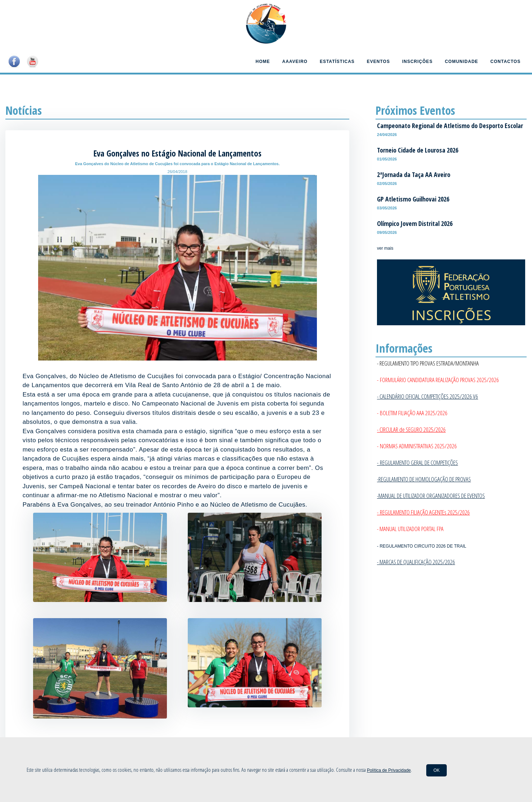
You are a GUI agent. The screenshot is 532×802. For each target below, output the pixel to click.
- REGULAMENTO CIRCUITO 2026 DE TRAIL (422, 546)
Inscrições (417, 62)
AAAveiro (295, 62)
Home (263, 62)
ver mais (385, 248)
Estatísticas (337, 62)
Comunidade (462, 62)
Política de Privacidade (389, 770)
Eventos (378, 62)
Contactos (505, 62)
